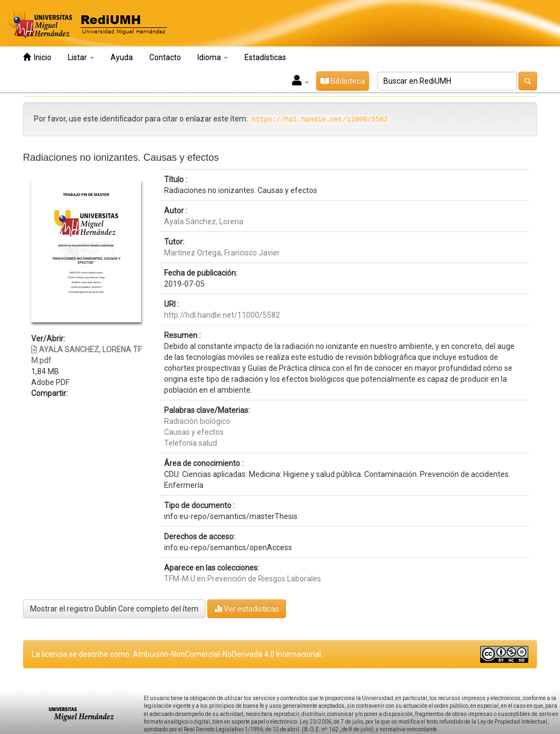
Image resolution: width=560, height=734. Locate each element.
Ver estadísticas (247, 608)
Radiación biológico (197, 421)
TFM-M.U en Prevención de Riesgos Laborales (243, 579)
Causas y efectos (194, 432)
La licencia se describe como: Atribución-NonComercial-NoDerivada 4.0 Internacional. (177, 654)
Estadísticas (265, 57)
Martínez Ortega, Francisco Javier (222, 253)
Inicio (37, 57)
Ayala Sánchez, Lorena (204, 222)
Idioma (213, 57)
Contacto (165, 57)
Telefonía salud (191, 443)
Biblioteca (343, 81)
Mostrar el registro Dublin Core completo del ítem (114, 609)
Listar (81, 57)
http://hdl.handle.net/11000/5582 (222, 315)
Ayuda (122, 57)
